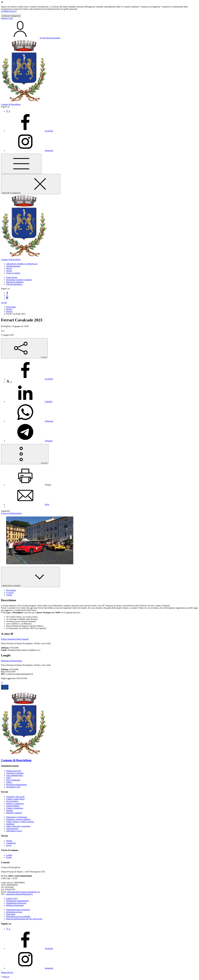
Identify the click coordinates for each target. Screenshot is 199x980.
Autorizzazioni (12, 828)
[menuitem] (29, 379)
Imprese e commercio (15, 804)
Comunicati (11, 843)
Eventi (9, 857)
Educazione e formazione (17, 817)
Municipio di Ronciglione (12, 661)
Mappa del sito (7, 972)
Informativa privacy (14, 912)
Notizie (9, 311)
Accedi (4, 303)
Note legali (11, 914)
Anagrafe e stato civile (15, 797)
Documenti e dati (13, 787)
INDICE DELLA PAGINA (31, 577)
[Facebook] (29, 131)
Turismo (10, 810)
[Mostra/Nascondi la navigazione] (21, 164)
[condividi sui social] (24, 348)
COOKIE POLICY (9, 11)
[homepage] (99, 258)
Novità (9, 309)
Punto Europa (12, 277)
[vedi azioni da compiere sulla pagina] (25, 454)
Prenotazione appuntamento (17, 901)
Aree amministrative (14, 775)
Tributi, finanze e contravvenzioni (20, 822)
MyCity (6, 977)
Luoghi (9, 855)
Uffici (9, 778)
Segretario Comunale (15, 773)
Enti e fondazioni (13, 780)
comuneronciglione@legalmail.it (19, 894)
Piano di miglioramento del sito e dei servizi (24, 919)
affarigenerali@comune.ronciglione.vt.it (23, 892)
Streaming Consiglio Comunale (19, 280)
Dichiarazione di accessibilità (18, 917)
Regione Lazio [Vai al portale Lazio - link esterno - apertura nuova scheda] (7, 18)
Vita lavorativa (12, 801)
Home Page (11, 307)
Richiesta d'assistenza (15, 905)
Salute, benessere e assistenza (18, 826)
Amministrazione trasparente (18, 910)
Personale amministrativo (17, 785)
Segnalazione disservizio (16, 903)
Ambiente (10, 824)
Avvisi (9, 845)
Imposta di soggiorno (15, 282)
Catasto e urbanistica (15, 808)
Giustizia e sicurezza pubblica (18, 819)
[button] (22, 264)
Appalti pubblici (13, 806)
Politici (9, 782)
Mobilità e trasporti (14, 813)
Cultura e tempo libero (15, 799)
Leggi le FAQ (12, 898)
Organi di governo (14, 771)
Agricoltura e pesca (14, 831)
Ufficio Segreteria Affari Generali (15, 639)
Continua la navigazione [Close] (11, 16)
